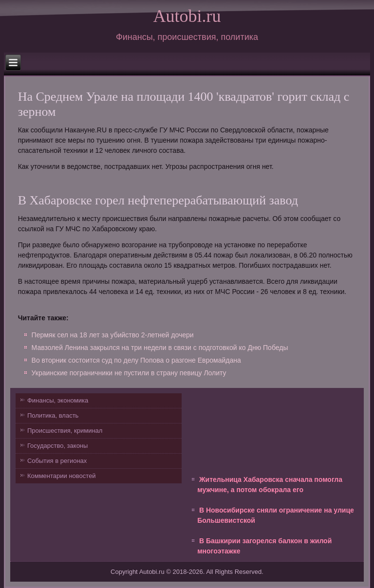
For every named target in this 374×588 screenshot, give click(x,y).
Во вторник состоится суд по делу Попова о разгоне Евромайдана (136, 360)
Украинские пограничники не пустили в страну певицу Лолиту (129, 373)
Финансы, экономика (58, 400)
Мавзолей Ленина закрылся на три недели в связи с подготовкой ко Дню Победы (160, 348)
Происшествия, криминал (65, 431)
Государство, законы (57, 446)
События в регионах (57, 461)
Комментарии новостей (62, 476)
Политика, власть (53, 415)
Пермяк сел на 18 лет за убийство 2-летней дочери (113, 335)
